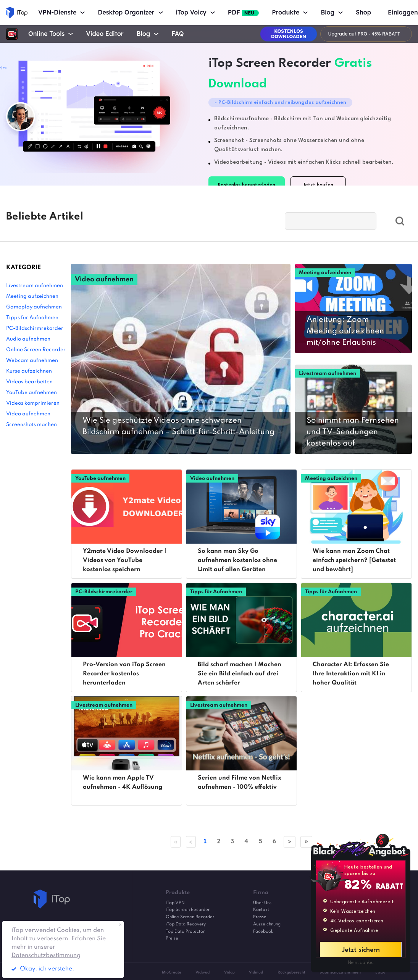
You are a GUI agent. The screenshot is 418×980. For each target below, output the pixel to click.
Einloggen (403, 12)
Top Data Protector (185, 932)
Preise (172, 939)
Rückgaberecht (291, 972)
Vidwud (203, 972)
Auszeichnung (267, 924)
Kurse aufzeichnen (29, 371)
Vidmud (256, 972)
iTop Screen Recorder (188, 910)
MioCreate (172, 972)
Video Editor (105, 34)
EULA (380, 972)
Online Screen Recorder (36, 350)
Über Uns (262, 903)
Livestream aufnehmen (35, 286)
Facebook (263, 932)
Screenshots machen (31, 425)
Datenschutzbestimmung (46, 956)
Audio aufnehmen (28, 339)
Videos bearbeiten (29, 382)
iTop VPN (175, 903)
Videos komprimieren (33, 403)
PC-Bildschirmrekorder (35, 329)
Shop (363, 12)
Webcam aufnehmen (32, 361)
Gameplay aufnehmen (34, 307)
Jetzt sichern (361, 950)
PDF (243, 12)
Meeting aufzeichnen (32, 296)
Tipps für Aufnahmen (32, 318)
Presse (260, 917)
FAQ (178, 34)
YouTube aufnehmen (31, 393)
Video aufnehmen (28, 414)
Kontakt (261, 910)
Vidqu (229, 972)
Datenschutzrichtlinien (340, 972)
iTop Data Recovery (186, 924)
